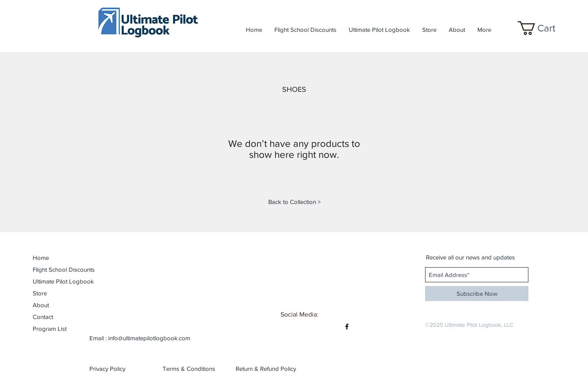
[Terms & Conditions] (189, 368)
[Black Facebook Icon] (347, 327)
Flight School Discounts (56, 269)
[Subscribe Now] (477, 294)
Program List (50, 329)
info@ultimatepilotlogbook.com (149, 338)
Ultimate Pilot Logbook (56, 281)
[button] (544, 28)
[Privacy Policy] (115, 368)
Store (40, 293)
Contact (43, 317)
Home (41, 258)
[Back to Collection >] (294, 202)
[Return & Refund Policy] (266, 368)
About (41, 305)
